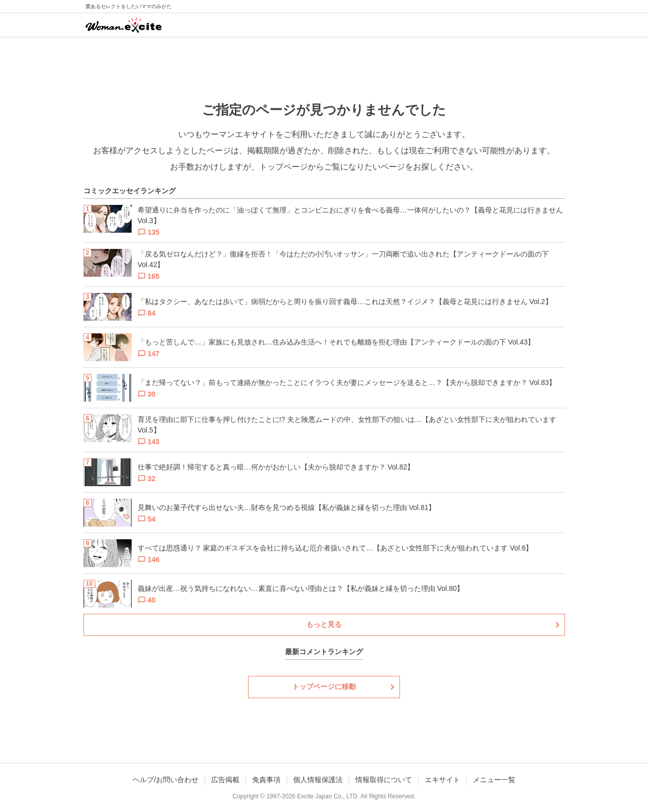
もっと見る (324, 624)
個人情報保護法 (318, 780)
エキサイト (442, 780)
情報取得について (384, 780)
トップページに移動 (324, 687)
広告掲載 (225, 780)
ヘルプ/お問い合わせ (166, 780)
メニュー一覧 (494, 780)
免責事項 (266, 780)
